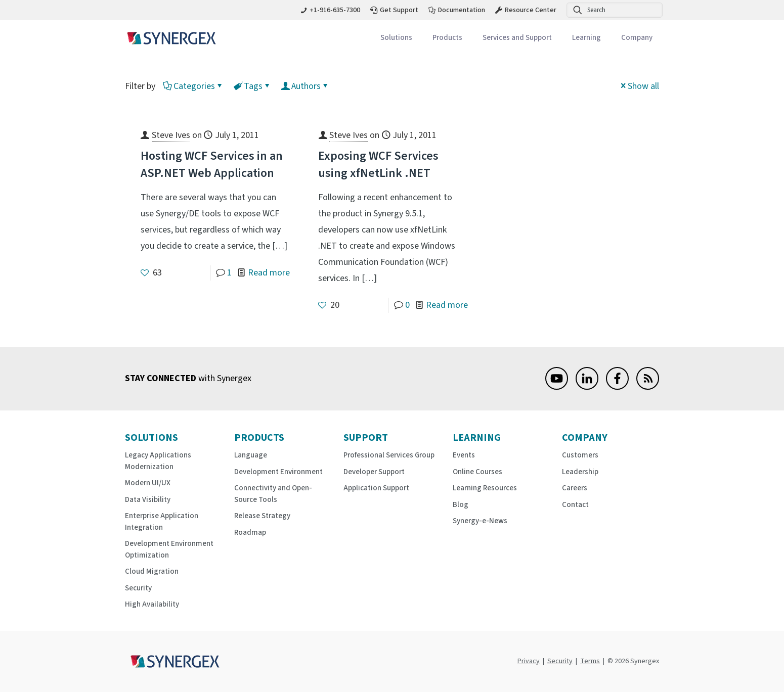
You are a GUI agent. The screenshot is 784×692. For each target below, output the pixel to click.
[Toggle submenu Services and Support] (517, 38)
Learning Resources (485, 488)
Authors (305, 86)
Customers (580, 455)
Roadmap (250, 533)
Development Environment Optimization (169, 549)
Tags (252, 86)
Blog (461, 505)
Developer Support (374, 472)
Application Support (376, 488)
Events (464, 455)
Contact (575, 505)
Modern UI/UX (148, 483)
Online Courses (477, 472)
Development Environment (278, 472)
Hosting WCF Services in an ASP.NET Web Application (212, 165)
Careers (575, 488)
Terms (590, 661)
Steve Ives (171, 135)
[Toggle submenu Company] (637, 38)
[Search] (615, 10)
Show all (639, 86)
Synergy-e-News (480, 521)
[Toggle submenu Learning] (586, 38)
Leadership (580, 472)
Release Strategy (262, 516)
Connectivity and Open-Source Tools (273, 494)
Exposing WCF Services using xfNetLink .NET (378, 165)
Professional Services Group (389, 455)
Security (138, 588)
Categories (193, 86)
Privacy (529, 661)
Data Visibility (148, 500)
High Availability (152, 604)
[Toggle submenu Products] (447, 38)
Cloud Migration (152, 571)
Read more (269, 273)
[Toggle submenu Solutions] (396, 38)
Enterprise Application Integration (162, 522)
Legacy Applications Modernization (158, 461)
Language (251, 455)
